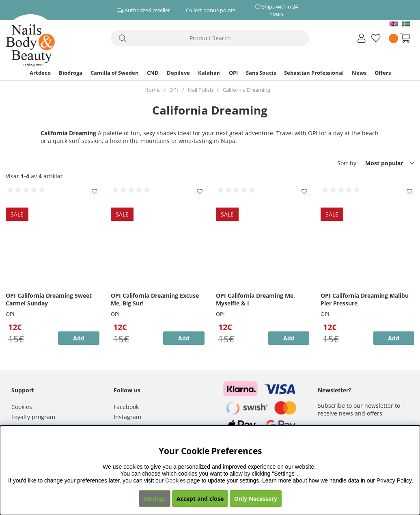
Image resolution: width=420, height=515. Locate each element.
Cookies (22, 407)
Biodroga (71, 73)
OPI (233, 73)
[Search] (210, 38)
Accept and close (200, 499)
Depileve (178, 73)
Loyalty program (33, 417)
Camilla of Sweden (115, 73)
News (359, 73)
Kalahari (209, 73)
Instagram (127, 417)
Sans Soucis (261, 73)
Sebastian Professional (314, 73)
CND (153, 73)
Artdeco (40, 73)
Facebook (126, 407)
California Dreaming (247, 90)
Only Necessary (256, 499)
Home (152, 90)
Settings (155, 499)
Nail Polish (200, 90)
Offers (383, 73)
